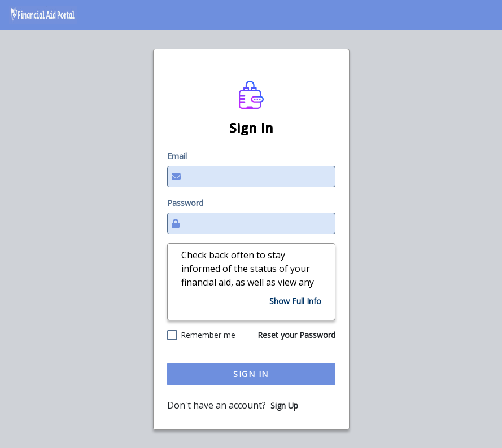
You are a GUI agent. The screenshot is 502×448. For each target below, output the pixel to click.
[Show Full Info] (295, 301)
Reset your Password (296, 335)
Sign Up (284, 405)
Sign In (251, 374)
